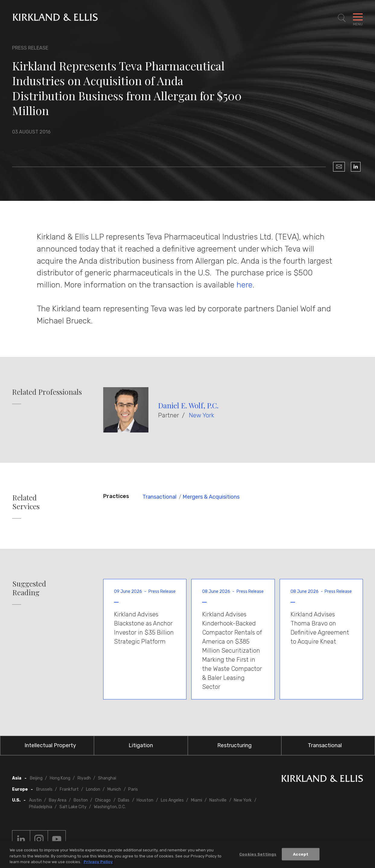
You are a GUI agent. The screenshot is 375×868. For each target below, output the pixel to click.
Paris (133, 789)
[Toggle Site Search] (342, 18)
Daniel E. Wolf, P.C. (188, 405)
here (245, 285)
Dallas (124, 800)
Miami (197, 800)
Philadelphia (41, 807)
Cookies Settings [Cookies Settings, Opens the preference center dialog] (258, 854)
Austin (35, 800)
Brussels (44, 789)
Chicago (103, 800)
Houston (145, 800)
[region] (188, 855)
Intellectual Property (50, 745)
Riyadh (84, 778)
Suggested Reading (29, 588)
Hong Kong (60, 778)
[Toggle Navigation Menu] (358, 18)
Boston (81, 800)
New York (202, 415)
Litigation (141, 745)
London (93, 789)
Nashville (218, 800)
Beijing (36, 778)
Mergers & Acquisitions (211, 497)
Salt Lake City (73, 807)
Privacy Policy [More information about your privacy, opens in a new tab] (98, 862)
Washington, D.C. (110, 807)
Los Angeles (172, 800)
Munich (114, 789)
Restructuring (234, 745)
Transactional (159, 497)
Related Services (26, 502)
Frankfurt (69, 789)
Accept (301, 854)
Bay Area (58, 800)
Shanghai (107, 778)
